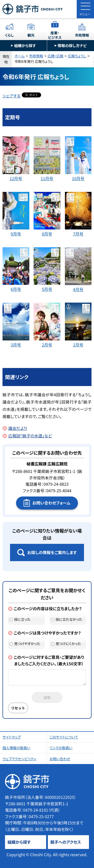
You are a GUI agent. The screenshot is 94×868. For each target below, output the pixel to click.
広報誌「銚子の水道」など (30, 436)
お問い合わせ (60, 759)
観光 (31, 35)
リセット (18, 708)
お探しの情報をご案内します (52, 552)
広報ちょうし (77, 56)
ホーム (20, 56)
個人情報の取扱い (16, 748)
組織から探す (25, 45)
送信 (47, 697)
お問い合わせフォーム (51, 503)
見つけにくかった (66, 644)
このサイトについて (64, 737)
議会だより (18, 428)
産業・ (55, 35)
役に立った (20, 619)
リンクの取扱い (61, 748)
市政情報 (82, 35)
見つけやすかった (25, 644)
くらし (9, 35)
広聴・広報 (56, 56)
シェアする (12, 96)
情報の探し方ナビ (72, 45)
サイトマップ (12, 737)
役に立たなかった (67, 619)
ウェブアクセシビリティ (19, 759)
